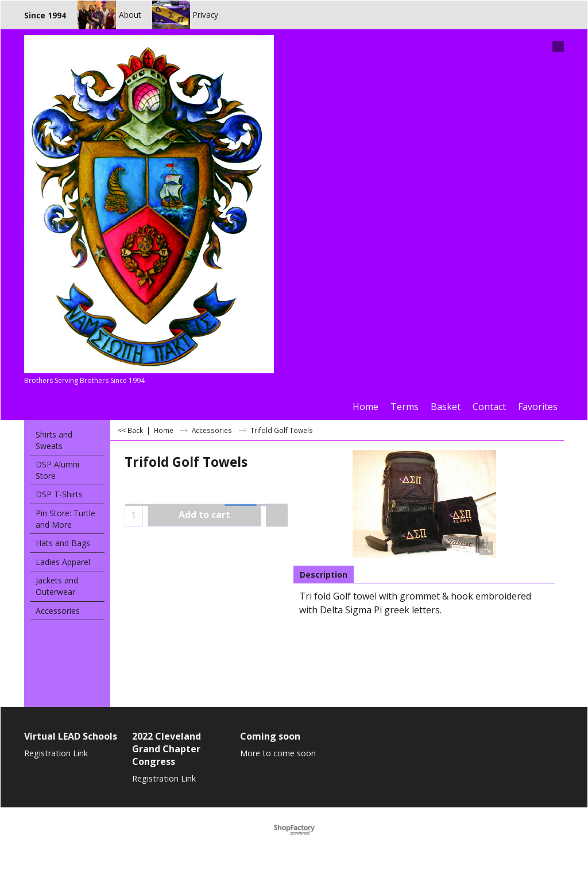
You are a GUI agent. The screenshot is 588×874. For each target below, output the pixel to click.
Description (324, 575)
